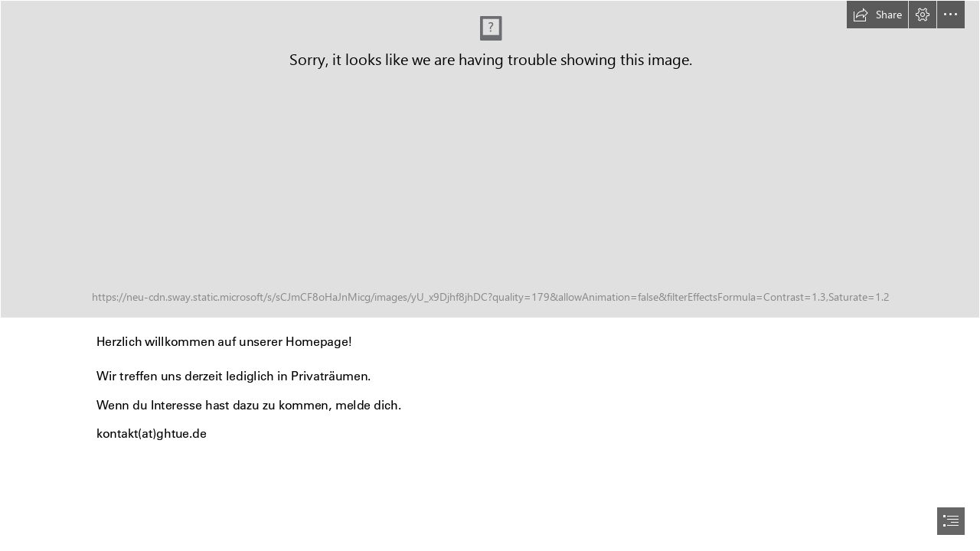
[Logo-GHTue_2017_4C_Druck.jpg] (490, 159)
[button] (877, 15)
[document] (490, 275)
